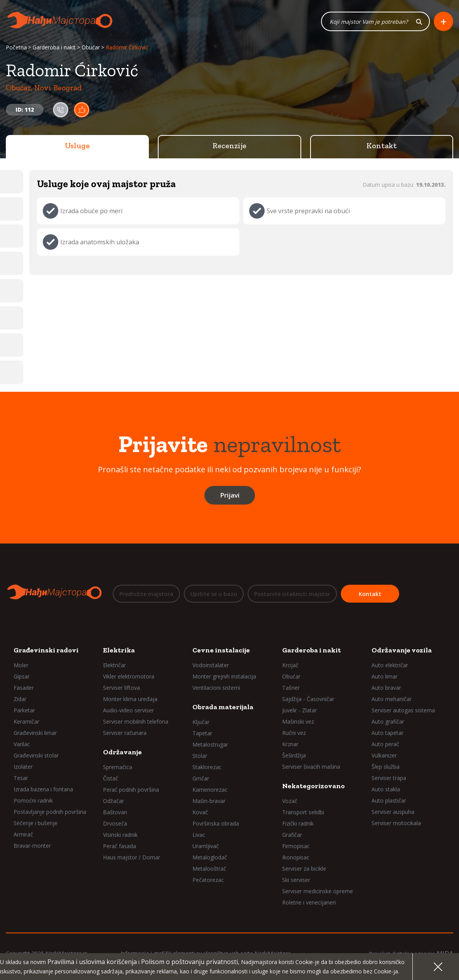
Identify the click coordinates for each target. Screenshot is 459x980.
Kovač (200, 812)
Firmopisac (296, 846)
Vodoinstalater (211, 665)
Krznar (290, 744)
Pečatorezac (208, 880)
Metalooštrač (209, 869)
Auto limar (385, 676)
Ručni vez (294, 733)
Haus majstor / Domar (132, 857)
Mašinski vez (298, 721)
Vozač (290, 801)
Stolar (200, 756)
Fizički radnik (298, 823)
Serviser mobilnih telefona (136, 721)
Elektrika (119, 650)
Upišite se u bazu (214, 594)
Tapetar (202, 733)
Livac (199, 835)
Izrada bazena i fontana (43, 789)
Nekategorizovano (313, 786)
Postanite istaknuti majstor (292, 594)
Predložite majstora (146, 594)
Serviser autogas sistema (403, 710)
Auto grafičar (388, 721)
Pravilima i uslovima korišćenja (92, 962)
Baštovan (115, 812)
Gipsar (22, 676)
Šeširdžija (294, 755)
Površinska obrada (216, 823)
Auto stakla (386, 789)
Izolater (23, 767)
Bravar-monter (32, 846)
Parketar (24, 710)
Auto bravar (386, 688)
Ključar (201, 722)
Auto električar (390, 665)
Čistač (111, 778)
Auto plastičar (389, 800)
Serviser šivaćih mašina (311, 767)
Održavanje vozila (402, 650)
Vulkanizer (384, 755)
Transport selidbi (303, 812)
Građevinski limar (35, 733)
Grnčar (201, 778)
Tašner (291, 688)
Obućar (91, 48)
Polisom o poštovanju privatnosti (189, 962)
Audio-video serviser (128, 710)
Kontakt (382, 146)
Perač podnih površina (131, 790)
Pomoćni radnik (33, 800)
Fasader (24, 688)
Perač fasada (120, 846)
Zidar (20, 699)
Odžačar (113, 801)
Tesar (21, 778)
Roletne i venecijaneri (309, 902)
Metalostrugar (210, 744)
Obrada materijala (223, 707)
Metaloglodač (210, 857)
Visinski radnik (120, 835)
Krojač (290, 665)
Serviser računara (125, 733)
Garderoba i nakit (54, 48)
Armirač (23, 834)
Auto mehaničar (392, 699)
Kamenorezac (210, 790)
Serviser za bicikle (304, 869)
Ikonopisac (296, 857)
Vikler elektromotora (129, 676)
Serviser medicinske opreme (318, 891)
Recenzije (229, 146)
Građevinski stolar (36, 755)
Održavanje (122, 752)
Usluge (77, 146)
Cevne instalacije (221, 650)
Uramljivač (206, 846)
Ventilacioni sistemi (216, 688)
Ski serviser (296, 880)
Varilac (22, 744)
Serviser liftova (121, 688)
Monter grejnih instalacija (224, 676)
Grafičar (292, 835)
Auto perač (385, 744)
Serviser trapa (389, 778)
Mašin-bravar (209, 801)
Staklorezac (207, 767)
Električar (114, 665)
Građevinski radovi (46, 650)
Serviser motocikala (396, 823)
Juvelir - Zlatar (299, 710)
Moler (21, 665)
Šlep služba (386, 767)
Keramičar (26, 721)
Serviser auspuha (393, 812)
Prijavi (230, 495)
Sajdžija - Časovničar (308, 699)
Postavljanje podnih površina (50, 812)
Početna (16, 48)
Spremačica (118, 767)
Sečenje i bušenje (36, 823)
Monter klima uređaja (130, 699)
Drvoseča (115, 823)
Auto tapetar (387, 733)
